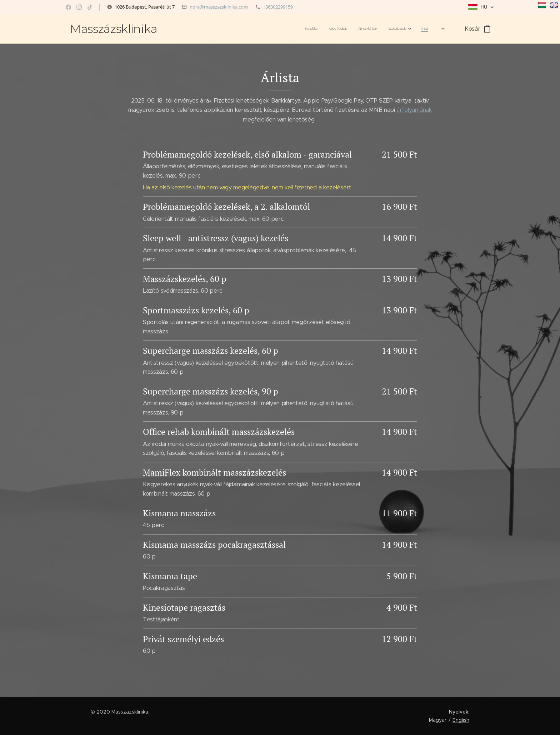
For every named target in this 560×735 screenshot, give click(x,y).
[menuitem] (316, 29)
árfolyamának (414, 110)
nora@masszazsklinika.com (219, 7)
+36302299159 (278, 7)
